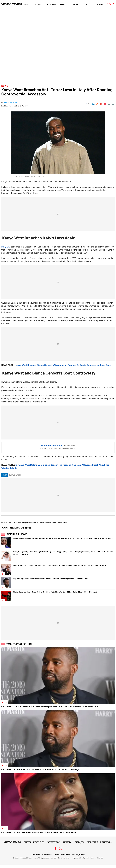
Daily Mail (6, 247)
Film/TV (75, 4)
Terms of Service (62, 855)
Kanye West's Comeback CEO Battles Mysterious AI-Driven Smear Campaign (40, 769)
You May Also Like (19, 644)
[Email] (109, 104)
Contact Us (47, 855)
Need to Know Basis (52, 446)
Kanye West (15, 475)
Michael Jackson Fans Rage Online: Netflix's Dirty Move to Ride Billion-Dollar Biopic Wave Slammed (55, 592)
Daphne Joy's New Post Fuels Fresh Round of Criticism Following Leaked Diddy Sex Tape (51, 579)
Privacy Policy (79, 855)
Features (37, 4)
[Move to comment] (113, 104)
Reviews (64, 4)
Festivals (99, 4)
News (27, 4)
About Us (35, 855)
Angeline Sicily (10, 102)
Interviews (51, 4)
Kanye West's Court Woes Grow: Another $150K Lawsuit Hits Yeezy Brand (39, 832)
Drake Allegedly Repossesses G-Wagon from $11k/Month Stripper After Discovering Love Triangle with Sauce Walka (63, 538)
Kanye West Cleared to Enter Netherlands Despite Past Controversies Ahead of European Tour (50, 706)
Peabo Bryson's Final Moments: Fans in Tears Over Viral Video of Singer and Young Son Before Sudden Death (60, 565)
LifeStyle (86, 4)
